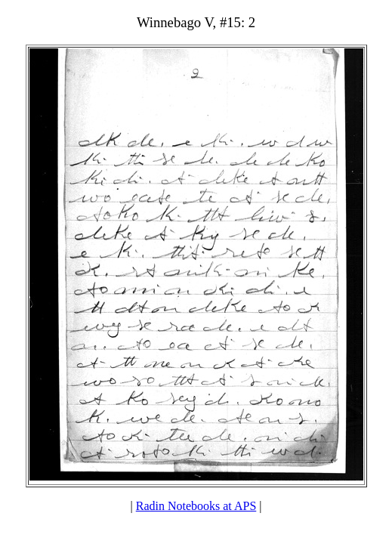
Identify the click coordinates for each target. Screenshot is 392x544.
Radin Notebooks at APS (196, 506)
